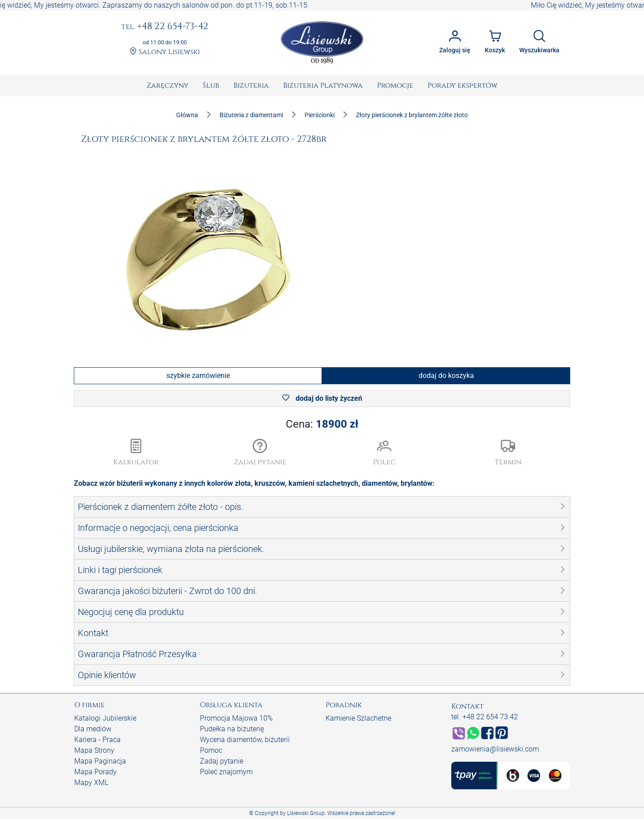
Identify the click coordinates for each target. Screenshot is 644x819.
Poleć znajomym (226, 772)
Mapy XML (91, 783)
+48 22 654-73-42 (165, 27)
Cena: (322, 424)
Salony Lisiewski (165, 52)
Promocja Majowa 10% (236, 718)
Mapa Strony (94, 750)
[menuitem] (167, 85)
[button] (260, 453)
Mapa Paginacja (100, 761)
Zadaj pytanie (222, 761)
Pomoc (211, 750)
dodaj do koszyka (446, 376)
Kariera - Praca (97, 740)
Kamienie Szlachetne (358, 718)
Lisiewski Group (306, 813)
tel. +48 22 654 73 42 (485, 717)
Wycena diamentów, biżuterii (245, 740)
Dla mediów (93, 729)
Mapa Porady (95, 772)
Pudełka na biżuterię (232, 729)
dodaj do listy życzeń (322, 398)
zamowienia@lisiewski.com (495, 749)
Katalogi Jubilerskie (105, 718)
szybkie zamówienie (198, 376)
